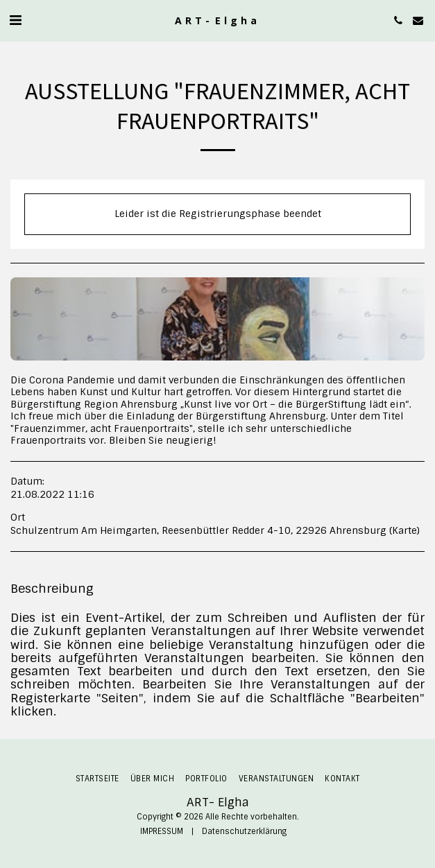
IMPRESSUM (162, 831)
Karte (404, 530)
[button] (15, 20)
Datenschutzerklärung (244, 831)
